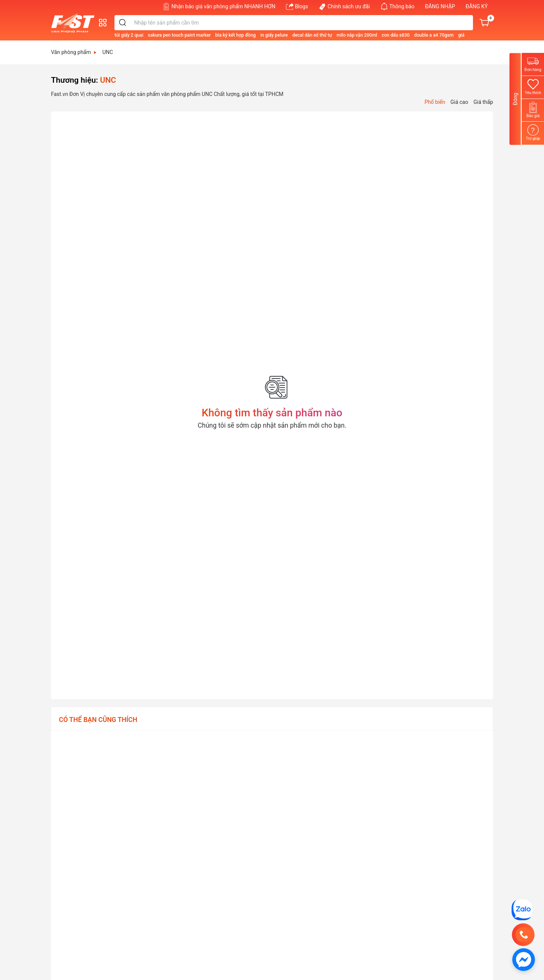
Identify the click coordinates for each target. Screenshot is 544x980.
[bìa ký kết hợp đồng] (263, 35)
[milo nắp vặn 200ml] (384, 35)
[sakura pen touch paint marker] (206, 35)
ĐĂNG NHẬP (440, 6)
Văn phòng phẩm (74, 52)
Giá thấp (483, 102)
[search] (150, 23)
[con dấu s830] (423, 35)
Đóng (515, 99)
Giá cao (459, 102)
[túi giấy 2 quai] (156, 35)
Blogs (297, 6)
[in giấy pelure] (301, 35)
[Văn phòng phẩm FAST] (75, 23)
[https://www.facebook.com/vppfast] (524, 959)
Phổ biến (435, 102)
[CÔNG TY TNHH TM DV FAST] (522, 909)
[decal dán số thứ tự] (339, 35)
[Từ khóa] (316, 23)
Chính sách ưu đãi (344, 6)
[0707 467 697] (523, 935)
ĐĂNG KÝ (477, 6)
